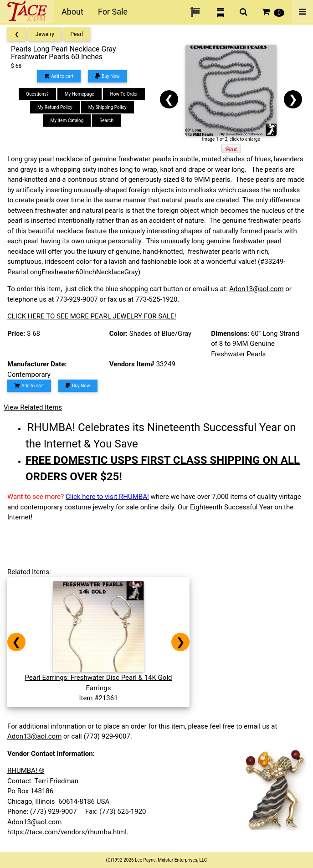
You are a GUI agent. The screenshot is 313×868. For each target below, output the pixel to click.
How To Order (124, 94)
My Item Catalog (67, 121)
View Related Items (33, 407)
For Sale (113, 12)
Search (106, 121)
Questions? (37, 94)
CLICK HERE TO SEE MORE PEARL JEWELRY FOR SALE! (92, 316)
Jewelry (45, 34)
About (72, 12)
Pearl (77, 34)
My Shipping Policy (108, 107)
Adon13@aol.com (256, 289)
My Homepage (80, 94)
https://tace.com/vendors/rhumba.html (67, 832)
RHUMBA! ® (26, 770)
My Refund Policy (55, 107)
